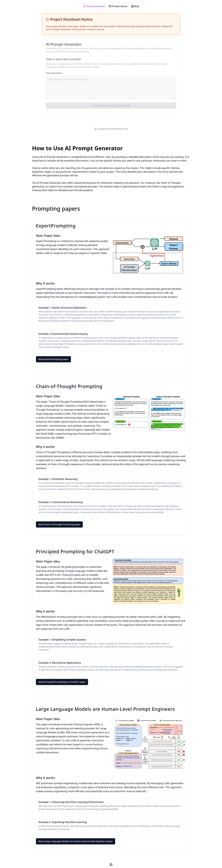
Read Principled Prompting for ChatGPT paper (62, 682)
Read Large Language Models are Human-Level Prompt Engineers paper (76, 841)
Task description (54, 73)
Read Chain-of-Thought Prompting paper (59, 524)
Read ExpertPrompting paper (53, 359)
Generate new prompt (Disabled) (111, 106)
